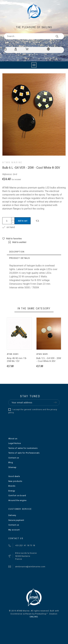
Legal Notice (15, 443)
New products (15, 481)
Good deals (14, 476)
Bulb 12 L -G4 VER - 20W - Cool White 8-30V (49, 360)
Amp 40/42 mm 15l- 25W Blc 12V (17, 360)
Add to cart (23, 221)
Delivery (12, 515)
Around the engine (17, 500)
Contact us (14, 458)
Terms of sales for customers (23, 448)
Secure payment (16, 520)
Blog (11, 462)
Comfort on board (17, 495)
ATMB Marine (12, 162)
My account (14, 530)
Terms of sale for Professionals (24, 453)
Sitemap (12, 467)
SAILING (34, 617)
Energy (12, 491)
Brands (12, 486)
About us (13, 439)
